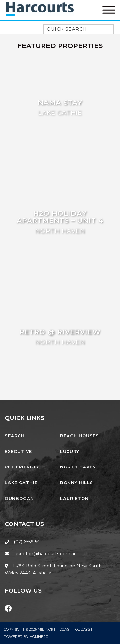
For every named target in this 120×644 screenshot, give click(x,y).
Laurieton (74, 498)
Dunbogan (19, 498)
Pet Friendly (22, 467)
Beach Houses (80, 436)
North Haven (78, 467)
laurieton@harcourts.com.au (41, 554)
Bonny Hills (77, 483)
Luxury (70, 451)
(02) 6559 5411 (29, 542)
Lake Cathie (21, 483)
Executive (18, 451)
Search (15, 436)
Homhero (39, 637)
